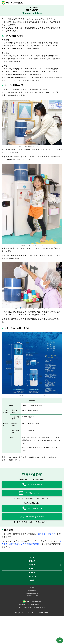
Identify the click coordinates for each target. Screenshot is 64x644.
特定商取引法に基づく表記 (32, 623)
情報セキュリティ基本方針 (32, 618)
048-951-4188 (35, 485)
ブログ (32, 599)
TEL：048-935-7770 (25, 636)
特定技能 (32, 565)
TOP (60, 640)
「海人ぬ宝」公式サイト (46, 534)
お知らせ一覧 (32, 592)
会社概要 (32, 609)
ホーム (32, 559)
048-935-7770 (35, 508)
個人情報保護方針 (32, 614)
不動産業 (32, 586)
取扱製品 (32, 572)
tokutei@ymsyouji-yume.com (35, 493)
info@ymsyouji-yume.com (35, 517)
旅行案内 (32, 579)
